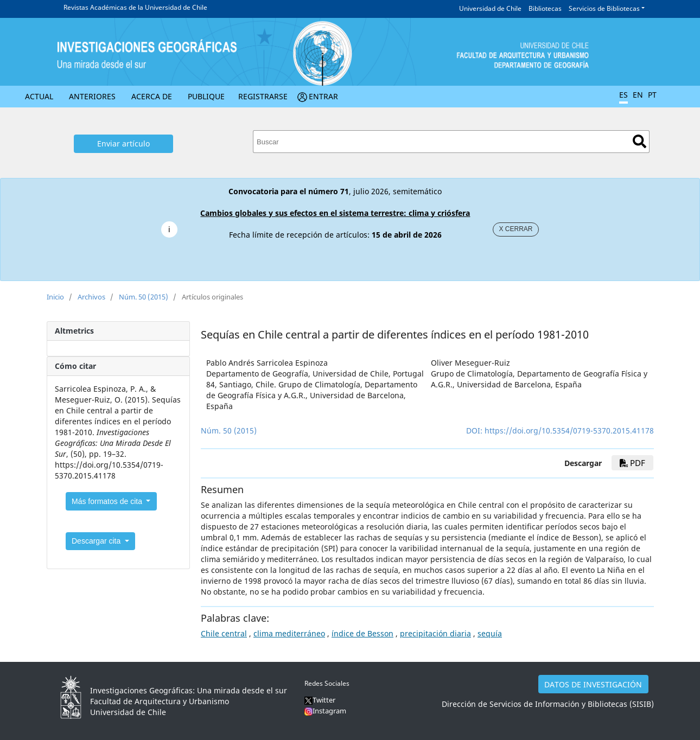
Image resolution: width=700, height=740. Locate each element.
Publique (206, 96)
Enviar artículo (123, 143)
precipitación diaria (435, 633)
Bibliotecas (545, 8)
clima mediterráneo (289, 633)
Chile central (224, 633)
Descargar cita (97, 541)
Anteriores (92, 96)
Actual (39, 96)
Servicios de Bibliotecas (604, 8)
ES (623, 95)
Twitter (320, 700)
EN (638, 95)
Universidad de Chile (490, 8)
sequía (490, 633)
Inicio (55, 297)
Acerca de (152, 96)
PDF (632, 463)
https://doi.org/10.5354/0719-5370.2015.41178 (569, 430)
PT (652, 95)
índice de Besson (362, 633)
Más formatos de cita (108, 501)
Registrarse (263, 96)
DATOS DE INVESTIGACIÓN (593, 684)
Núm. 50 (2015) (144, 297)
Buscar (639, 141)
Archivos (91, 297)
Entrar (323, 96)
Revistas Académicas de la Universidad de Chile (135, 7)
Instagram (329, 711)
